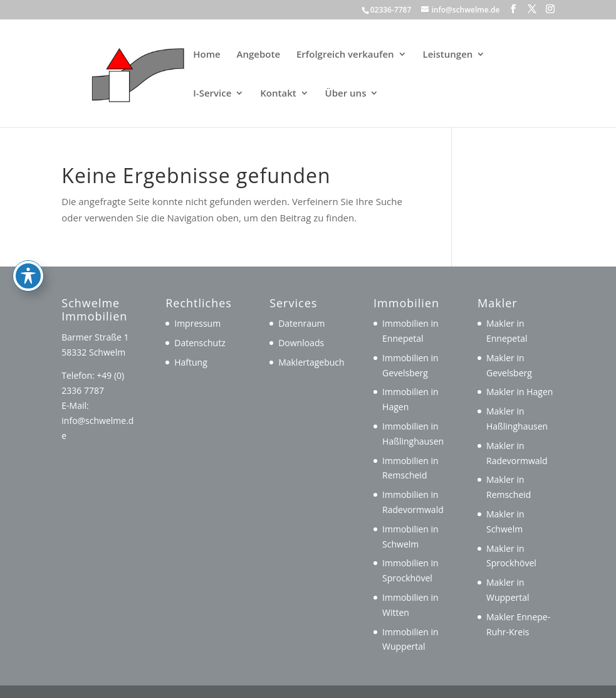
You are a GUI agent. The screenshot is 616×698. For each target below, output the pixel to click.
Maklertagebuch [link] (311, 362)
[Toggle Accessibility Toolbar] (28, 221)
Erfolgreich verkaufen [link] (345, 55)
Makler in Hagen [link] (519, 392)
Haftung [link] (191, 362)
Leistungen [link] (448, 55)
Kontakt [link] (278, 94)
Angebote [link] (258, 55)
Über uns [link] (346, 94)
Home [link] (206, 55)
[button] (513, 9)
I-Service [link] (212, 94)
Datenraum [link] (301, 323)
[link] (120, 72)
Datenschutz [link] (200, 343)
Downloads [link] (301, 343)
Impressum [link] (197, 323)
